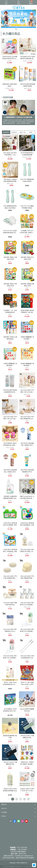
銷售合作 (4, 804)
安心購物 (4, 812)
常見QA (4, 816)
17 (24, 799)
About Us (4, 808)
